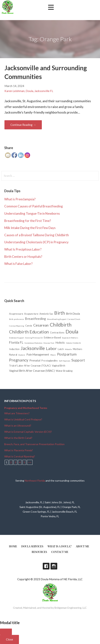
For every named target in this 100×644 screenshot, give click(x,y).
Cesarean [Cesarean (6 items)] (41, 325)
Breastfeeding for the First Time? (28, 221)
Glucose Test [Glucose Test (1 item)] (49, 343)
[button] (51, 7)
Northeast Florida (35, 481)
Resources (39, 552)
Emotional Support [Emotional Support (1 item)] (17, 338)
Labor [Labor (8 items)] (51, 348)
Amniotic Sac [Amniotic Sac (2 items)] (46, 314)
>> (30, 462)
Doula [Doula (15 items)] (72, 332)
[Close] (6, 632)
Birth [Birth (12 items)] (60, 313)
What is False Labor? (18, 264)
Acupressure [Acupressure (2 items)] (16, 314)
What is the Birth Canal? (18, 438)
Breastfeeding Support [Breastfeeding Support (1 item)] (57, 319)
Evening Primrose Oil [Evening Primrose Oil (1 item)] (34, 338)
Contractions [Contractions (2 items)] (57, 332)
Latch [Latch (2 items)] (61, 349)
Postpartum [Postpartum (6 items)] (67, 354)
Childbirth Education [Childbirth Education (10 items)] (29, 332)
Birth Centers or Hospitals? (23, 257)
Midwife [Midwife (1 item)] (68, 349)
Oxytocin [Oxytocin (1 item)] (22, 355)
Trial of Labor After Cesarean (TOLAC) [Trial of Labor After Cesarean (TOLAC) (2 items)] (30, 366)
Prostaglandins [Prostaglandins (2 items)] (50, 360)
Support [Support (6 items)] (78, 360)
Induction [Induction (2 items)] (14, 349)
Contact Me (60, 552)
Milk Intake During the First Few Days (30, 228)
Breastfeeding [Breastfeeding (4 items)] (36, 319)
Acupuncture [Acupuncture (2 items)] (31, 314)
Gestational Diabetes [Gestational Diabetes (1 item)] (34, 343)
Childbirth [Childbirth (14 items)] (61, 325)
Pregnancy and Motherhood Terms (26, 408)
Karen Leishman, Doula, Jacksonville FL (29, 91)
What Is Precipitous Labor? (23, 249)
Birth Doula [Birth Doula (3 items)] (73, 314)
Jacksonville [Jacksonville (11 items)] (33, 348)
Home (13, 546)
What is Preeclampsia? (20, 199)
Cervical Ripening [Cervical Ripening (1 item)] (17, 326)
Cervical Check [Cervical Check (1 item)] (74, 319)
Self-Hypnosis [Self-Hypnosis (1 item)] (65, 361)
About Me (83, 546)
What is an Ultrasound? (18, 426)
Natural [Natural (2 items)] (13, 355)
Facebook (46, 566)
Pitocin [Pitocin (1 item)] (53, 355)
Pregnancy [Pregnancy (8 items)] (19, 360)
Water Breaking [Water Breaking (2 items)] (64, 371)
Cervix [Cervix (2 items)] (29, 326)
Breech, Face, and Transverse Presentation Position (34, 444)
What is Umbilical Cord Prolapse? (23, 419)
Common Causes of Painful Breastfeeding (34, 206)
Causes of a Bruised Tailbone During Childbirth (37, 235)
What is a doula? (60, 546)
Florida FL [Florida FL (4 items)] (16, 342)
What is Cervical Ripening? (20, 456)
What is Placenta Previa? (19, 450)
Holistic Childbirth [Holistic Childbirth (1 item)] (74, 343)
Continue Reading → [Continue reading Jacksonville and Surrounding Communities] (23, 125)
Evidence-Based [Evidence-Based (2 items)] (52, 338)
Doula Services (32, 546)
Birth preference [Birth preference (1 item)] (17, 319)
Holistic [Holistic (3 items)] (60, 343)
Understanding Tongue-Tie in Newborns (32, 213)
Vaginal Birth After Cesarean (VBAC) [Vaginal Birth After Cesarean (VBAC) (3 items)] (32, 371)
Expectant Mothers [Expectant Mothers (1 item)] (70, 338)
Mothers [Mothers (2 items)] (78, 349)
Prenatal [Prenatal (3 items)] (35, 360)
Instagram (54, 566)
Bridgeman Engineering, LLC (71, 608)
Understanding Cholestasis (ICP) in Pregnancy (36, 242)
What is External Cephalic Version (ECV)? (28, 432)
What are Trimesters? (17, 413)
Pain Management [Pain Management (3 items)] (38, 355)
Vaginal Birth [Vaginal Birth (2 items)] (59, 366)
